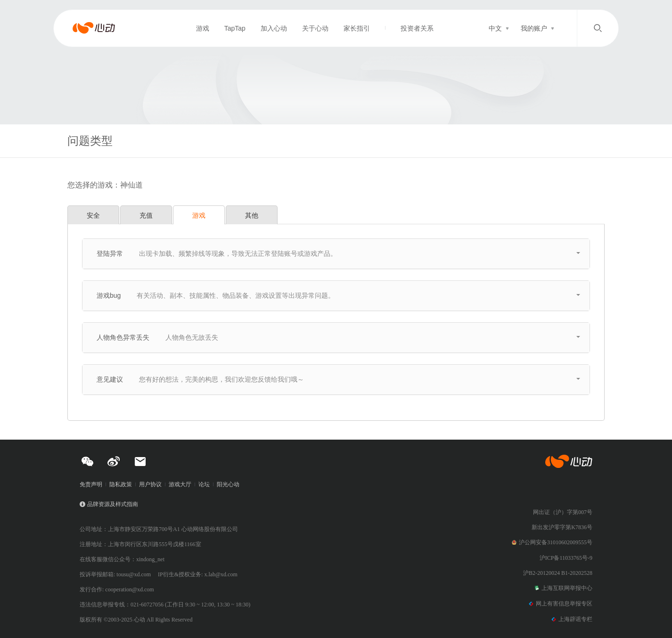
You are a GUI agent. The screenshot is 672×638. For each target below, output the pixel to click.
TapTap (235, 28)
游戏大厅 (180, 484)
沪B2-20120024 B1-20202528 (558, 573)
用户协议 (150, 484)
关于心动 (315, 28)
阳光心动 (228, 484)
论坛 (204, 484)
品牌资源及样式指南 (113, 504)
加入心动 (274, 28)
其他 (252, 215)
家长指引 (357, 28)
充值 (146, 215)
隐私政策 (121, 484)
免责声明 (91, 484)
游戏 (203, 28)
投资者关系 (417, 28)
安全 (93, 215)
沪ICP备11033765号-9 (566, 558)
